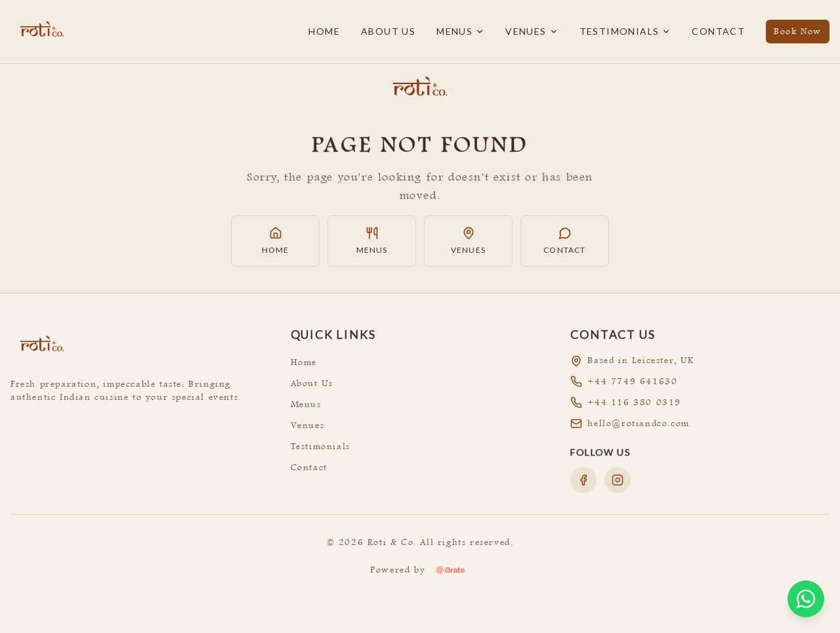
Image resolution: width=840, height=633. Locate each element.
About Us (388, 31)
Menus (460, 31)
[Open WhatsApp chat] (806, 599)
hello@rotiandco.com (638, 423)
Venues (532, 31)
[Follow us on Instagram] (618, 480)
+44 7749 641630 (632, 381)
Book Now (798, 31)
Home (324, 31)
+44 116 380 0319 (634, 402)
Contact (718, 31)
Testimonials (625, 31)
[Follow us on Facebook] (583, 480)
